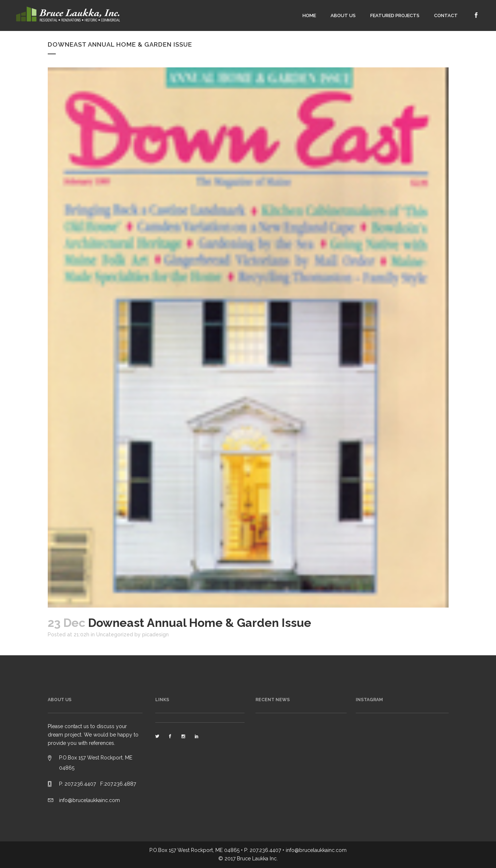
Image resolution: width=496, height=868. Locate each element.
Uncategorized (115, 635)
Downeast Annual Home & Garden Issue (120, 44)
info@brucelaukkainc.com (89, 800)
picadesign (155, 635)
